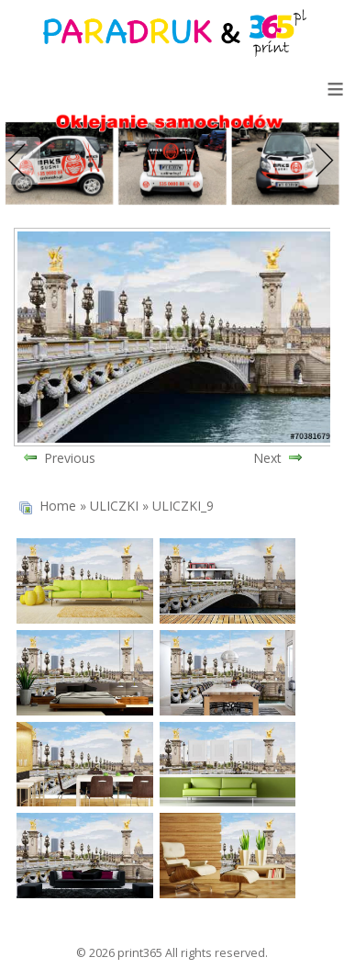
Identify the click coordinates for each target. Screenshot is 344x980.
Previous (24, 161)
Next (320, 161)
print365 (140, 953)
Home (58, 506)
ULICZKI (114, 506)
